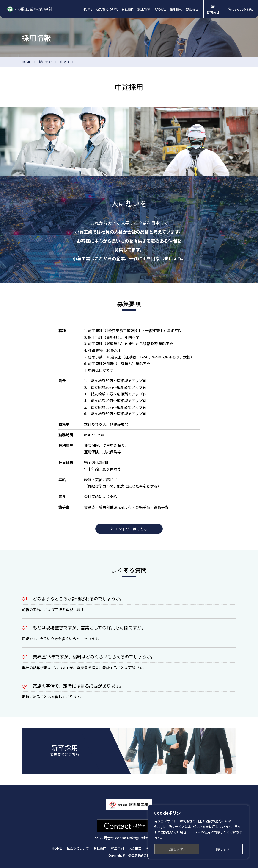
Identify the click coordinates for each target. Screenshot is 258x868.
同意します (222, 849)
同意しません (177, 849)
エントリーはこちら (131, 529)
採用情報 (176, 9)
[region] (198, 832)
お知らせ (192, 9)
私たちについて (107, 9)
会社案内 (128, 9)
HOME (88, 9)
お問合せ (213, 12)
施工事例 (144, 9)
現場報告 (160, 9)
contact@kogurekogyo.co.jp (140, 838)
